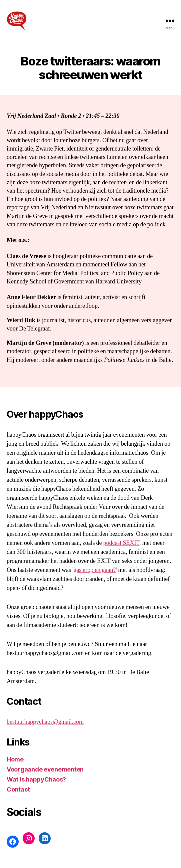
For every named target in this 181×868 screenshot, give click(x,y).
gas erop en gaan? (94, 570)
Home (15, 759)
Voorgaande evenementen (45, 769)
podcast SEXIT (121, 543)
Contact (18, 789)
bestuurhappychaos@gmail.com (45, 722)
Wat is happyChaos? (36, 779)
